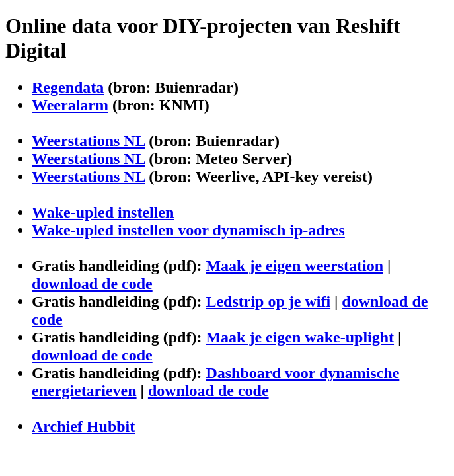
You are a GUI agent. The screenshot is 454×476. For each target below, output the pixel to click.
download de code (92, 284)
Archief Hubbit (83, 426)
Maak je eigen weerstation (294, 266)
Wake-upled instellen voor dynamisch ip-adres (188, 230)
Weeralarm (70, 105)
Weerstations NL (88, 141)
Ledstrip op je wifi (268, 301)
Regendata (68, 87)
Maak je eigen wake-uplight (300, 337)
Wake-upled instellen (103, 212)
